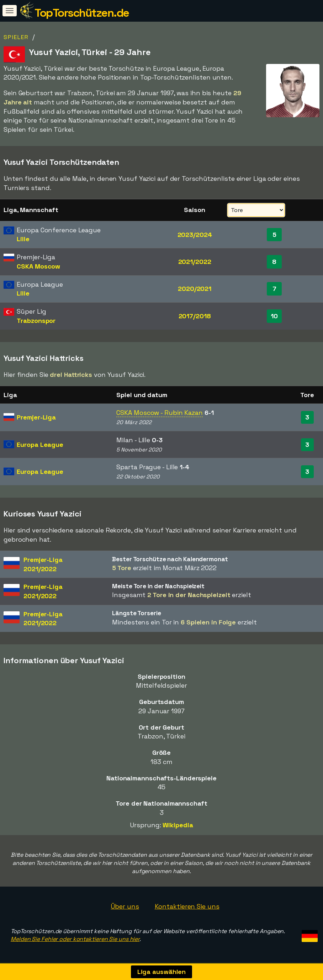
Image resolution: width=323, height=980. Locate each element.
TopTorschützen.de (82, 13)
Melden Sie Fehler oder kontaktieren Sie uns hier (75, 939)
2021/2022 (195, 262)
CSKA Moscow (38, 266)
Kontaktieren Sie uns (187, 906)
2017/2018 (195, 316)
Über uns (125, 906)
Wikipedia (178, 825)
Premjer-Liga (36, 417)
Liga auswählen (162, 972)
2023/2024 (195, 235)
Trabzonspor (36, 321)
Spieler (16, 37)
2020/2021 (195, 289)
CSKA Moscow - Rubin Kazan (160, 413)
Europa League (40, 445)
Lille (23, 239)
